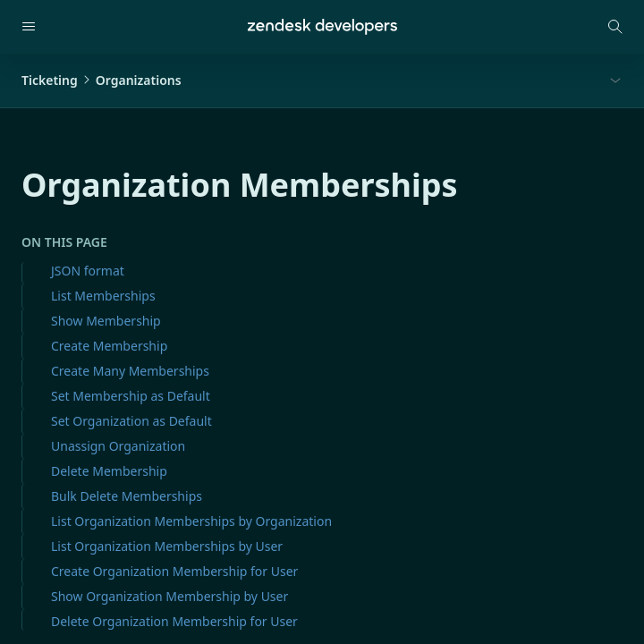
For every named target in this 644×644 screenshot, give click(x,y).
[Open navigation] (29, 27)
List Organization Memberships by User (167, 546)
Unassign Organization (118, 446)
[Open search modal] (615, 27)
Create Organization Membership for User (174, 571)
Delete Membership (109, 471)
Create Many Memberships (130, 371)
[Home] (322, 27)
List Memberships (103, 296)
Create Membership (109, 346)
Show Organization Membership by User (169, 596)
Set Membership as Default (131, 396)
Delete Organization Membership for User (174, 621)
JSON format (88, 271)
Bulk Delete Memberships (127, 496)
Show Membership (106, 321)
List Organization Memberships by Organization (191, 521)
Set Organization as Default (131, 421)
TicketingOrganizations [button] (102, 80)
